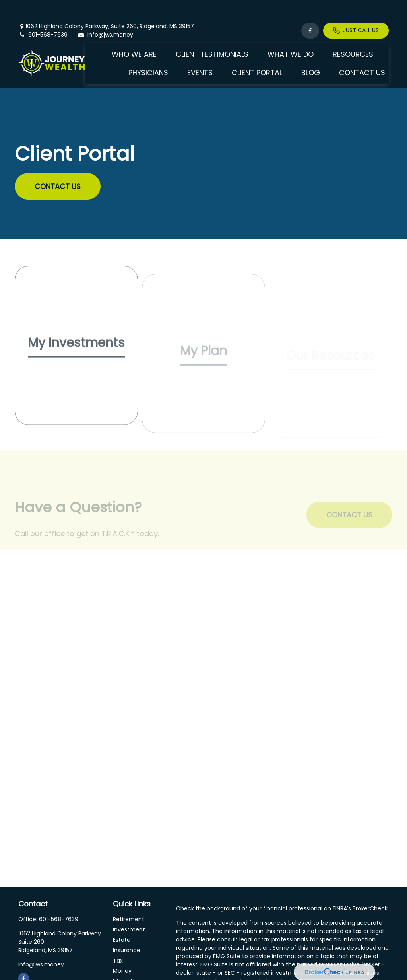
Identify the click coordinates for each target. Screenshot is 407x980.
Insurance (127, 927)
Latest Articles (132, 969)
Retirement (129, 896)
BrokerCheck (370, 886)
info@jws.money (105, 12)
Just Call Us (356, 8)
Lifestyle (124, 959)
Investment (129, 907)
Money (122, 948)
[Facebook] (310, 8)
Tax (118, 938)
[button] (134, 31)
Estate (122, 917)
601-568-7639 (43, 12)
